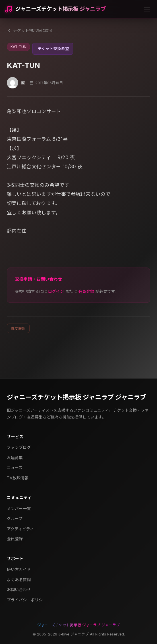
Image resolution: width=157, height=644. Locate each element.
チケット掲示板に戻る (30, 30)
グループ (15, 518)
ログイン (56, 291)
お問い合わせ (19, 590)
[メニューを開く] (147, 9)
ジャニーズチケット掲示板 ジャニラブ (61, 9)
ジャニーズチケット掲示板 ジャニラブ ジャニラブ (77, 397)
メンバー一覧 (19, 509)
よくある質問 (19, 580)
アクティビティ (20, 529)
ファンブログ (19, 447)
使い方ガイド (19, 569)
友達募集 (15, 458)
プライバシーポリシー (27, 600)
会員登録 (86, 291)
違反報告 (18, 329)
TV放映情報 (18, 478)
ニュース (15, 468)
